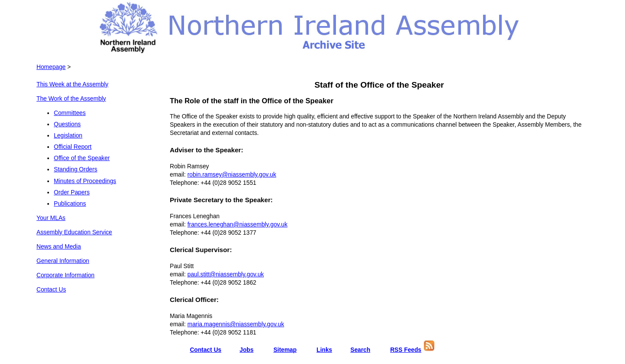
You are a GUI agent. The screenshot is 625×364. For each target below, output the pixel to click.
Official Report (73, 147)
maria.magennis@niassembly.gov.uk (236, 324)
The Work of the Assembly (71, 99)
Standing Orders (76, 169)
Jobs (247, 350)
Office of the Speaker (82, 158)
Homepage (51, 67)
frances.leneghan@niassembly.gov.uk (238, 225)
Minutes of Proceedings (85, 181)
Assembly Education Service (74, 232)
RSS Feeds (406, 350)
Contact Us (51, 290)
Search (360, 350)
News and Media (59, 247)
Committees (70, 113)
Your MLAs (51, 218)
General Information (63, 261)
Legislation (68, 136)
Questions (67, 124)
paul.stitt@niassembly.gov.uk (226, 274)
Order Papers (72, 192)
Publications (70, 204)
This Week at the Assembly (72, 84)
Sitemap (285, 350)
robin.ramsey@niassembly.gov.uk (232, 175)
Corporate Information (66, 275)
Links (324, 350)
